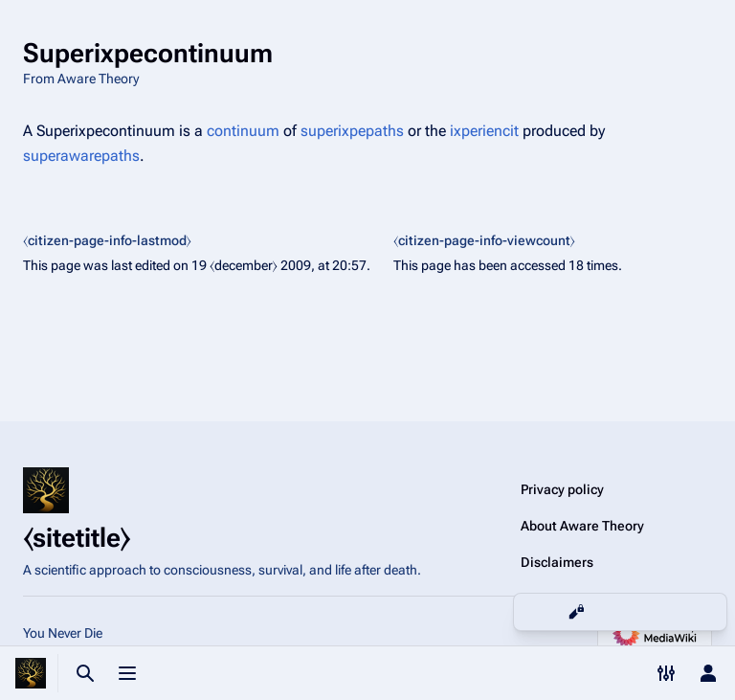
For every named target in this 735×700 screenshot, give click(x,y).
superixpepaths (352, 131)
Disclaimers (557, 562)
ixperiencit (484, 131)
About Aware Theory (582, 526)
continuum (243, 131)
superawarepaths (81, 156)
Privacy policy (562, 489)
